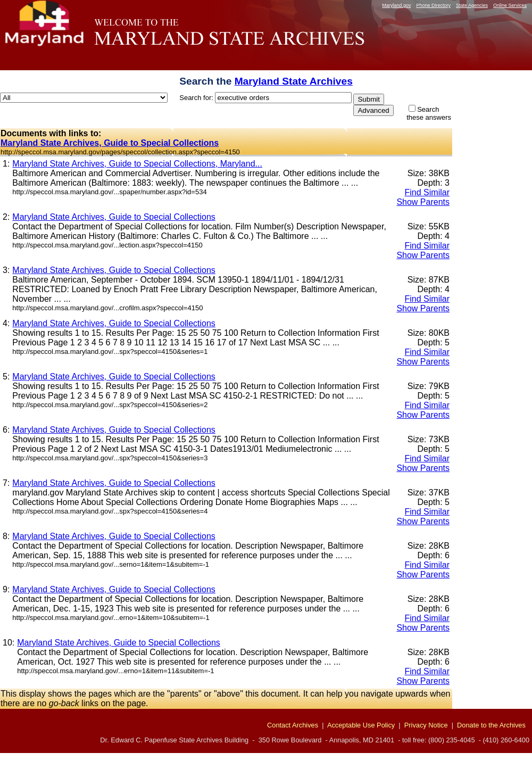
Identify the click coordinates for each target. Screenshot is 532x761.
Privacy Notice (426, 725)
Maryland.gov (396, 5)
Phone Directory (433, 5)
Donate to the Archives (491, 725)
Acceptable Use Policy (361, 725)
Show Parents (423, 202)
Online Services (510, 5)
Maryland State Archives (294, 81)
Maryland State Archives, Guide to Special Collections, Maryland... (137, 164)
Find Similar (427, 192)
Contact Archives (293, 725)
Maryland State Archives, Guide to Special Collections (110, 143)
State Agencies (472, 5)
